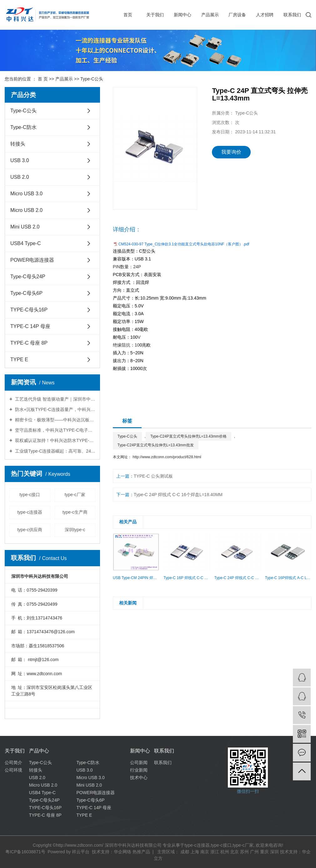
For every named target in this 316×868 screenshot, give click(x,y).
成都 (185, 852)
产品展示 (210, 15)
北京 (234, 852)
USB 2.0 (20, 177)
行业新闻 (139, 770)
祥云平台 (81, 852)
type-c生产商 (75, 512)
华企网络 (123, 852)
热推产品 (141, 852)
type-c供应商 (30, 530)
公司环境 (13, 770)
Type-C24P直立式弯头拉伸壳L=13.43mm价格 (188, 436)
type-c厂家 (75, 495)
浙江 (215, 852)
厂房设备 (237, 15)
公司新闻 (139, 763)
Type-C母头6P (26, 293)
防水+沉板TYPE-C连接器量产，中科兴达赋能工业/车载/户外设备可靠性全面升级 (55, 409)
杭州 (225, 852)
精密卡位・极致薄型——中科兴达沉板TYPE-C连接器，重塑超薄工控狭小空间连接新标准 (55, 420)
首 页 (43, 79)
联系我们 (292, 15)
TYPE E (19, 360)
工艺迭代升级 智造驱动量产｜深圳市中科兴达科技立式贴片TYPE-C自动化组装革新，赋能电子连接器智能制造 (55, 399)
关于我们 (155, 15)
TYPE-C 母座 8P (29, 343)
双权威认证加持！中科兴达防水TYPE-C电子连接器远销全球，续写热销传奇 (55, 440)
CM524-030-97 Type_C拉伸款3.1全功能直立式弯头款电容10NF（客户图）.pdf (184, 244)
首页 (128, 15)
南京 (205, 852)
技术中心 (139, 778)
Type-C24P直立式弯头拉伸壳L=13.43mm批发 (156, 445)
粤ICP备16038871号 (25, 852)
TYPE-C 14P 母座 (30, 326)
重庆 (264, 852)
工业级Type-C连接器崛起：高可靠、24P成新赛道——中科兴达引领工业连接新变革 (55, 451)
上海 (195, 852)
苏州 (244, 852)
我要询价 (231, 152)
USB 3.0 (20, 160)
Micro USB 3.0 (26, 194)
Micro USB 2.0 (26, 210)
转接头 (18, 144)
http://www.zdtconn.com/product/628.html (167, 457)
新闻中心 (183, 15)
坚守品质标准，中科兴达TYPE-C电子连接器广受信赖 (55, 430)
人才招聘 (265, 15)
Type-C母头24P (28, 277)
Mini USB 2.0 (25, 227)
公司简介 (13, 763)
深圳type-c (75, 530)
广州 (254, 852)
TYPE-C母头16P (29, 310)
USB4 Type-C (26, 243)
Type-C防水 (23, 127)
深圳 (274, 852)
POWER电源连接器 (32, 260)
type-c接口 (30, 495)
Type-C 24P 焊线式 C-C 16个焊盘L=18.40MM (178, 495)
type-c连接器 (30, 512)
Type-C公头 (92, 79)
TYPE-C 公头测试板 (153, 476)
